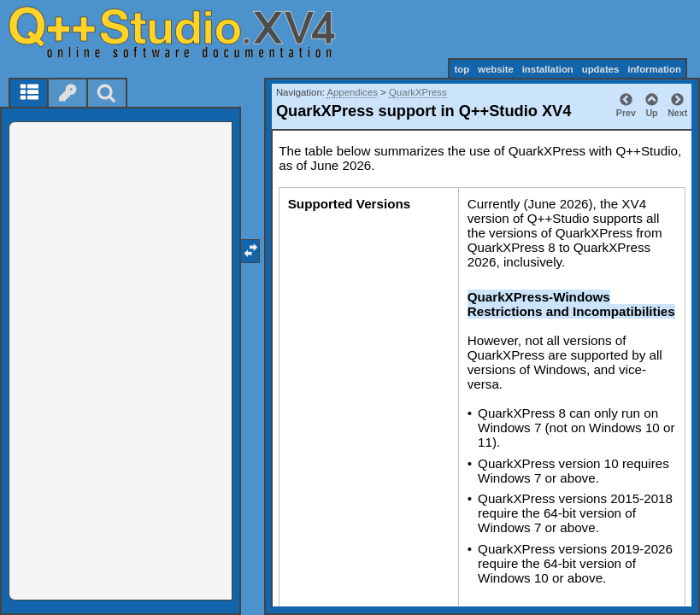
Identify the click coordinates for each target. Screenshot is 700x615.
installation (548, 69)
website (496, 69)
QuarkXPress (418, 92)
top (462, 69)
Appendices (352, 92)
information (654, 69)
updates (601, 69)
